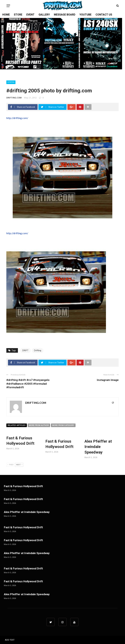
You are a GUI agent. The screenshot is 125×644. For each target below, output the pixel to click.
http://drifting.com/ (17, 118)
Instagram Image (108, 380)
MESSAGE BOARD (65, 15)
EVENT (30, 15)
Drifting (38, 350)
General (11, 82)
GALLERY (44, 15)
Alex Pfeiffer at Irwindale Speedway (98, 447)
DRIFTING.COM (14, 98)
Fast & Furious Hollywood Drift (23, 486)
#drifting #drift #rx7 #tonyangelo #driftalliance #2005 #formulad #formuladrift (28, 384)
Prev (10, 465)
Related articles (17, 425)
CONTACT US (104, 15)
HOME (6, 15)
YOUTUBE (85, 15)
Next (19, 465)
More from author (39, 425)
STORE (18, 15)
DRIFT (25, 350)
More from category (63, 425)
